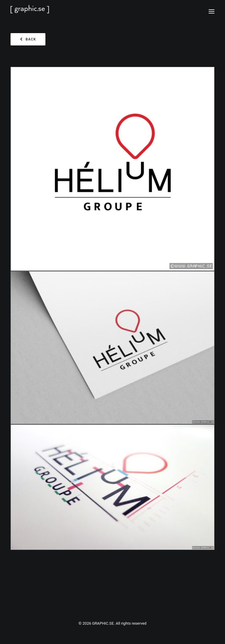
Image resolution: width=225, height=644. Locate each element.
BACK (28, 39)
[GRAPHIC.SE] (112, 11)
